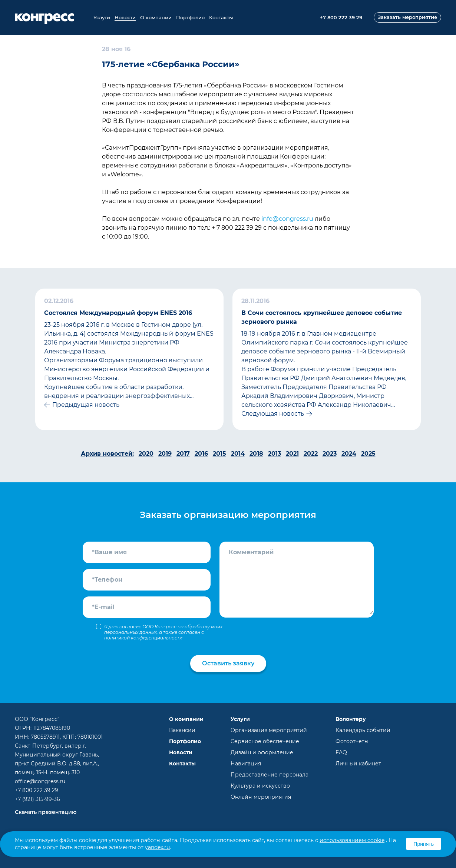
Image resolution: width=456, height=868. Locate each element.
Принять (424, 844)
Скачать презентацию (46, 812)
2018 (256, 454)
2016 (201, 454)
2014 (238, 454)
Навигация (246, 764)
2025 (368, 454)
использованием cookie (352, 840)
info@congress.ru (287, 219)
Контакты (221, 17)
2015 (219, 454)
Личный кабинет (358, 764)
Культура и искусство (260, 786)
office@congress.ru (40, 781)
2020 (146, 454)
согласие (130, 627)
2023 (330, 454)
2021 (292, 454)
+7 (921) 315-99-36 (37, 799)
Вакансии (182, 730)
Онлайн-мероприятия (261, 797)
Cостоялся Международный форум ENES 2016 (118, 313)
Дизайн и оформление (262, 752)
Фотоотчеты (352, 741)
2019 (165, 454)
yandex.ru (157, 847)
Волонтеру (351, 719)
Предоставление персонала (270, 775)
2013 (275, 454)
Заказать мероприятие (407, 17)
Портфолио (190, 17)
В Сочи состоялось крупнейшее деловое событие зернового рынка (322, 317)
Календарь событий (363, 730)
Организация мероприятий (269, 730)
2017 (183, 454)
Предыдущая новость (86, 405)
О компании (156, 17)
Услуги (102, 17)
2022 (311, 454)
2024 (349, 454)
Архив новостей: (107, 454)
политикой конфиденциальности (143, 638)
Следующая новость (273, 414)
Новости (125, 17)
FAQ (341, 752)
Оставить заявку (228, 663)
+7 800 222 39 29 (37, 790)
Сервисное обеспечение (265, 741)
